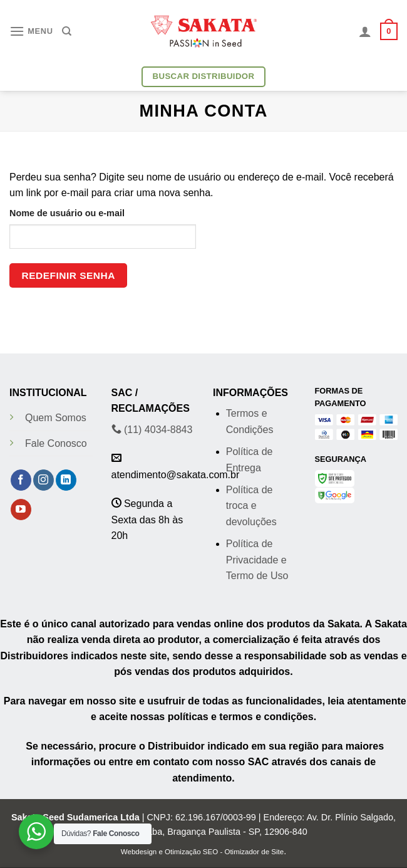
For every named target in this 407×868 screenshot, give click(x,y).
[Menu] (31, 31)
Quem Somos (56, 418)
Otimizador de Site (254, 852)
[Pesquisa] (67, 31)
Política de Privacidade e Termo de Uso (257, 560)
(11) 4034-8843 (152, 430)
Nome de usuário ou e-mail (67, 213)
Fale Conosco (56, 443)
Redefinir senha (69, 275)
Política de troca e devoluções (251, 506)
